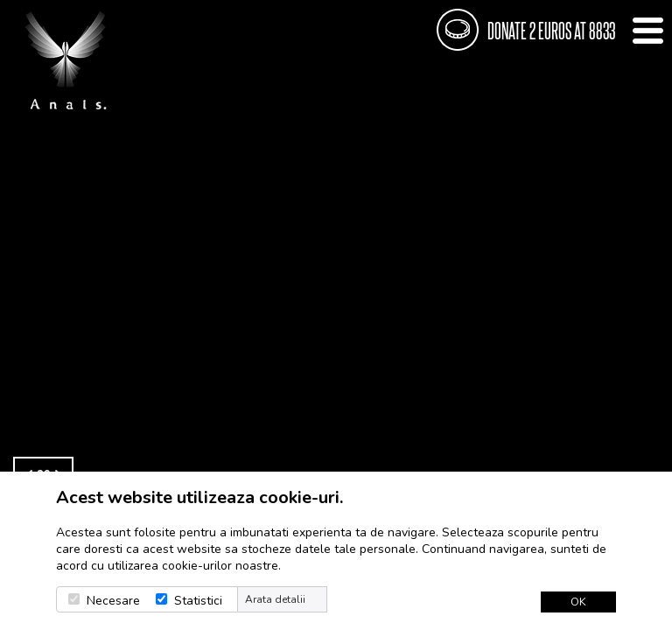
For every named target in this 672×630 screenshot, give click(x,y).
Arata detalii (275, 599)
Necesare (113, 601)
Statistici (198, 601)
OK (578, 602)
